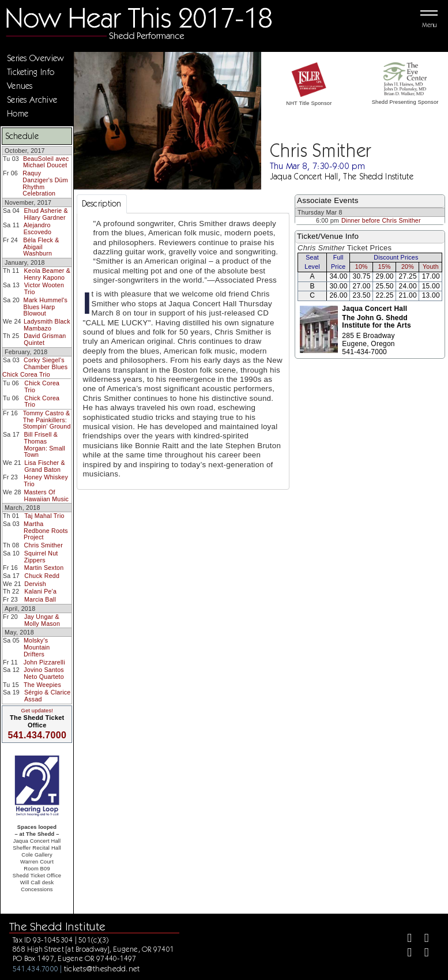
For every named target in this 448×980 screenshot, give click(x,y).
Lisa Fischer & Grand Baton (45, 466)
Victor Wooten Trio (44, 288)
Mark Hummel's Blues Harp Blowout (46, 307)
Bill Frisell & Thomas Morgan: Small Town (44, 444)
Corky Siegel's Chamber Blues (46, 363)
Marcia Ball (40, 599)
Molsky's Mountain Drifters (37, 647)
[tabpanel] (183, 352)
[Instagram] (404, 954)
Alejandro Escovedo (38, 228)
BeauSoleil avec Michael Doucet (46, 162)
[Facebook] (404, 939)
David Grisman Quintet (45, 339)
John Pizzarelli (44, 662)
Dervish (35, 584)
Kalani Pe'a (40, 591)
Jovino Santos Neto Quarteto (44, 673)
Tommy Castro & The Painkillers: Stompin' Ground (47, 420)
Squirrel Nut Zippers (41, 557)
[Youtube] (422, 954)
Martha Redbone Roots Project (46, 530)
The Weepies (42, 685)
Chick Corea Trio (26, 374)
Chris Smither (44, 545)
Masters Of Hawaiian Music (46, 495)
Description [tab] (102, 204)
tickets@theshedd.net (102, 968)
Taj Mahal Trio (44, 516)
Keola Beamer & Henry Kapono (48, 274)
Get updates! (37, 711)
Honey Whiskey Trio (46, 480)
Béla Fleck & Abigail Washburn (41, 247)
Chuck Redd (42, 576)
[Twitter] (422, 939)
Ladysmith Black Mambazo (47, 325)
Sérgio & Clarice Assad (47, 696)
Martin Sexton (44, 568)
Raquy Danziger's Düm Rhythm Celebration (45, 183)
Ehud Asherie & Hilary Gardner (46, 214)
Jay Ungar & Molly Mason (42, 620)
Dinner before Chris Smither (381, 220)
